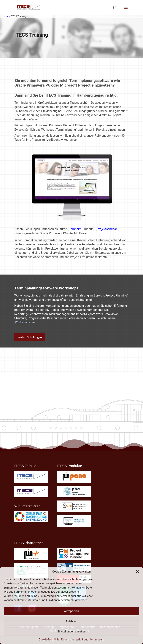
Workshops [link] (23, 322)
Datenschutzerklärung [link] (75, 640)
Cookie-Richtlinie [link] (49, 640)
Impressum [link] (97, 640)
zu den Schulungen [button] (30, 337)
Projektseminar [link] (107, 229)
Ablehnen (71, 621)
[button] (137, 572)
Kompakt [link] (75, 229)
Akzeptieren (71, 611)
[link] (29, 7)
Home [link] (5, 16)
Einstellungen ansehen (71, 632)
